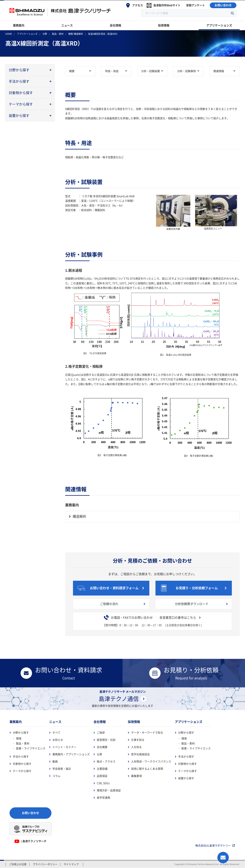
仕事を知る (138, 740)
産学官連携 (103, 798)
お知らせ (58, 740)
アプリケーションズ (189, 722)
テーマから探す (22, 771)
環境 (19, 739)
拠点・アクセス (106, 762)
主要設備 (102, 769)
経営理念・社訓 (106, 740)
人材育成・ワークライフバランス (151, 762)
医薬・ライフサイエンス (31, 748)
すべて (56, 733)
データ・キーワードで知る (147, 733)
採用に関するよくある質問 (147, 769)
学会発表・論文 (62, 769)
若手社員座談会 (140, 754)
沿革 (99, 754)
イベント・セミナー (64, 747)
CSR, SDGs (103, 783)
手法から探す (21, 757)
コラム (56, 776)
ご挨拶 (101, 733)
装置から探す (186, 778)
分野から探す (21, 733)
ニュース (55, 722)
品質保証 (102, 776)
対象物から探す (22, 764)
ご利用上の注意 (18, 864)
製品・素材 (23, 743)
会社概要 (102, 747)
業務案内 (16, 722)
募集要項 (136, 776)
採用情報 (134, 722)
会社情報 (100, 722)
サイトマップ (71, 864)
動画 (55, 762)
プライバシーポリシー (45, 864)
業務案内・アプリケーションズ (71, 754)
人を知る (136, 747)
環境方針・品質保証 (109, 790)
